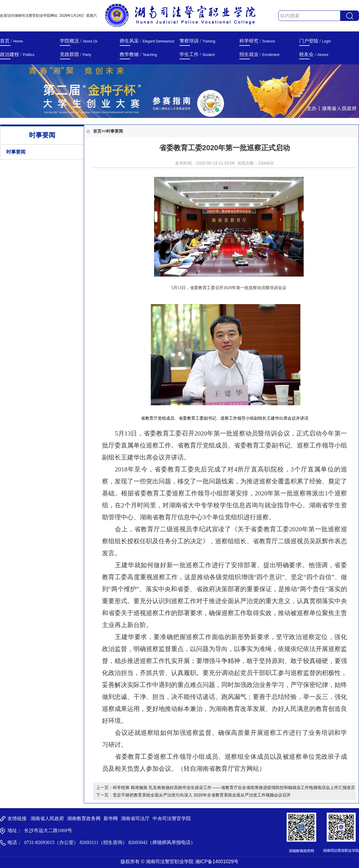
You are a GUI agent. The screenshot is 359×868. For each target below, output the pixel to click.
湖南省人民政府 (47, 818)
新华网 (111, 818)
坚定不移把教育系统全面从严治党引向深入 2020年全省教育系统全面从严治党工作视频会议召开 (202, 795)
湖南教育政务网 (84, 818)
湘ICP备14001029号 (217, 862)
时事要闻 (16, 152)
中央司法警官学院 (172, 818)
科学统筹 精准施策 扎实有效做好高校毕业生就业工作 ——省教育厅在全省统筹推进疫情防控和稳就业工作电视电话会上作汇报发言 (234, 787)
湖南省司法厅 (135, 818)
